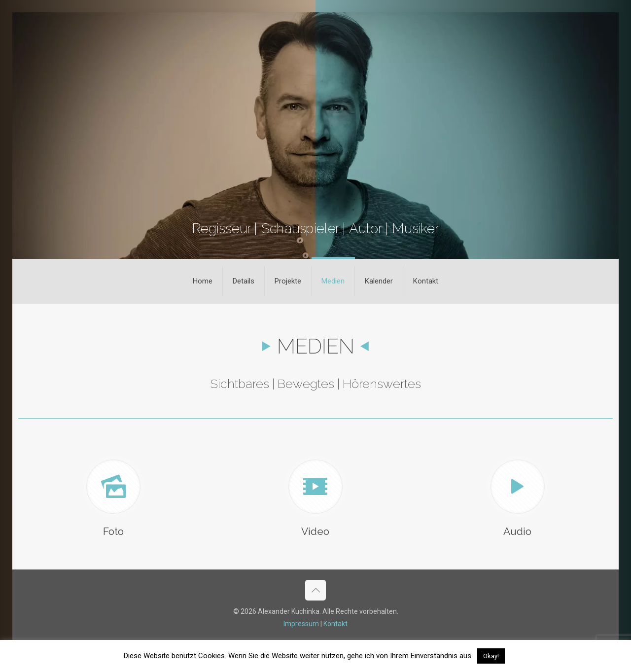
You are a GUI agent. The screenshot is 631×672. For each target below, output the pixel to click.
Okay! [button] (491, 656)
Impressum (301, 624)
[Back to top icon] (315, 590)
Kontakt (335, 624)
